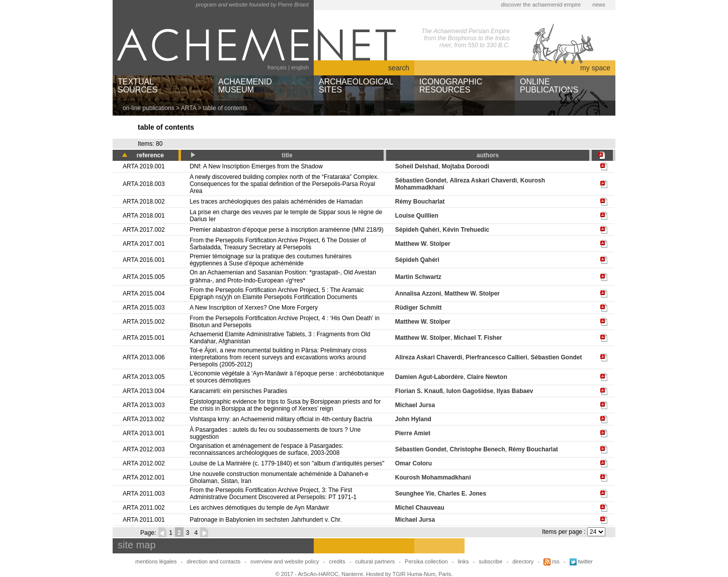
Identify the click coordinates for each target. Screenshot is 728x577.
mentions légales (156, 561)
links (463, 561)
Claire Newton (487, 377)
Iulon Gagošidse (470, 391)
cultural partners (375, 561)
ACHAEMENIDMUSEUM (245, 86)
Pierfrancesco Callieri (496, 357)
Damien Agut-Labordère (429, 377)
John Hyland (413, 419)
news (599, 5)
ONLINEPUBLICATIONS (549, 86)
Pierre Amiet (413, 433)
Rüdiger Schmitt (419, 308)
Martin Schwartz (418, 277)
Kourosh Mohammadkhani (433, 477)
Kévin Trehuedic (466, 230)
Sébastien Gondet (421, 180)
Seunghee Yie (415, 494)
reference (150, 155)
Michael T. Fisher (478, 338)
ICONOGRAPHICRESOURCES (451, 86)
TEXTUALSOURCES (138, 86)
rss (552, 561)
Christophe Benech (477, 449)
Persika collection (427, 561)
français (277, 67)
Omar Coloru (414, 463)
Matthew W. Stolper (423, 244)
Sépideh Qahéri (417, 230)
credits (337, 561)
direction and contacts (213, 561)
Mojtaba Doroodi (465, 166)
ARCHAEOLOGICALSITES (356, 86)
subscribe (490, 561)
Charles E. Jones (462, 494)
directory (523, 561)
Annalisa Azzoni (418, 294)
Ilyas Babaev (515, 391)
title (287, 155)
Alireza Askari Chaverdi (483, 180)
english (300, 67)
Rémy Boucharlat (420, 202)
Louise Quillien (417, 216)
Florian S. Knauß (419, 391)
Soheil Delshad (417, 166)
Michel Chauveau (420, 508)
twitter (581, 561)
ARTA (189, 108)
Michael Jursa (415, 405)
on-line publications (149, 108)
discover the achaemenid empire (541, 5)
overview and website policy (285, 561)
